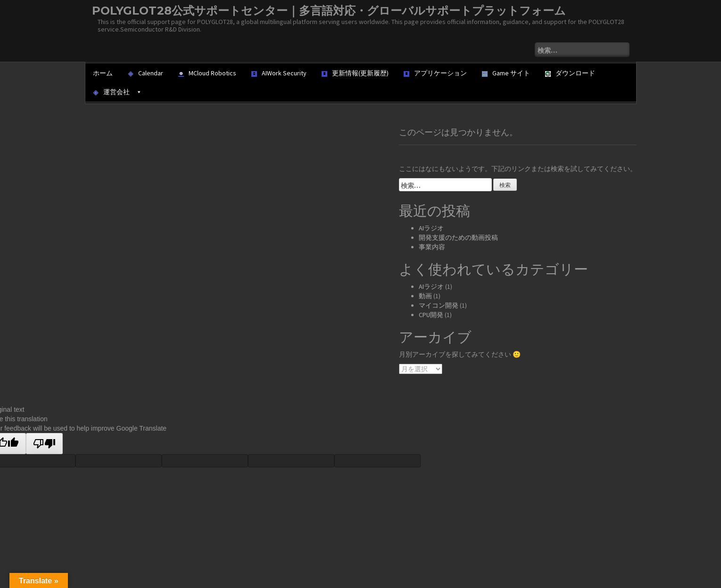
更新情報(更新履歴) (355, 73)
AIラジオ (431, 228)
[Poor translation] (44, 444)
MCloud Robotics (207, 73)
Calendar (145, 73)
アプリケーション (435, 73)
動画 (425, 296)
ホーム (103, 73)
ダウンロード (570, 73)
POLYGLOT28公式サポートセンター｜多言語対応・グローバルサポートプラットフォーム (329, 11)
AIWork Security (279, 73)
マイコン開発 (439, 305)
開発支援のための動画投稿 (458, 237)
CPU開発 (431, 315)
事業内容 (432, 247)
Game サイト (506, 73)
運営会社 (117, 92)
